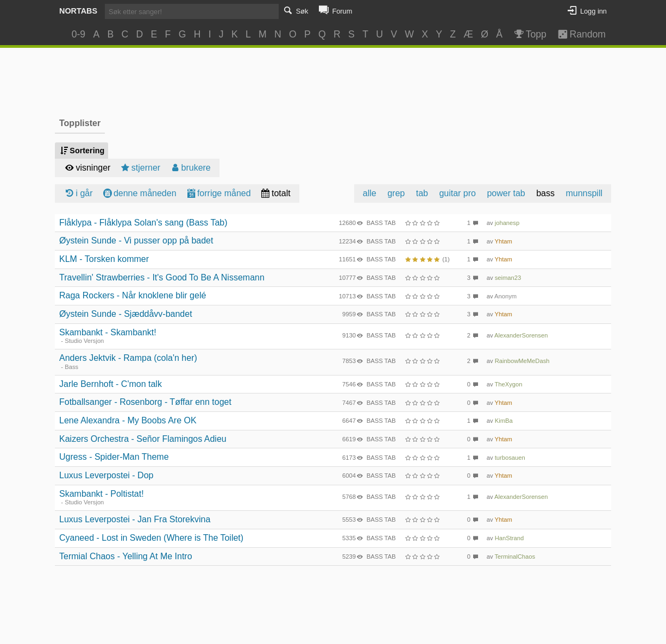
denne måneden (139, 193)
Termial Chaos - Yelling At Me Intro (126, 556)
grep (396, 193)
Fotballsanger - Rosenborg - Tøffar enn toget (145, 402)
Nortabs (78, 11)
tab (422, 193)
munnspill (584, 193)
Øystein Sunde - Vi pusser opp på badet (136, 240)
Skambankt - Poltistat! (102, 494)
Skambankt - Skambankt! (108, 332)
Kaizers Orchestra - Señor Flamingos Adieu (143, 439)
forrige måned (218, 193)
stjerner (140, 168)
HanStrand (510, 538)
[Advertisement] (333, 81)
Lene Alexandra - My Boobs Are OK (128, 420)
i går (78, 193)
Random (577, 34)
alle (370, 193)
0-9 (78, 34)
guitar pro (457, 193)
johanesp (507, 223)
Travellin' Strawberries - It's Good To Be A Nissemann (162, 277)
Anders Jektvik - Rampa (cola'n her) (128, 358)
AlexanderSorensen (521, 335)
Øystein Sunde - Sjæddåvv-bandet (126, 314)
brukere (190, 168)
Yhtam (504, 241)
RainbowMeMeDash (522, 361)
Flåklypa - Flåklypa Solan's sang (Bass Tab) (143, 223)
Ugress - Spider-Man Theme (114, 457)
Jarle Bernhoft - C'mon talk (111, 384)
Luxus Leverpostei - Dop (106, 475)
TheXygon (509, 384)
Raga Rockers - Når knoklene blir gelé (133, 295)
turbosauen (510, 458)
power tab (506, 193)
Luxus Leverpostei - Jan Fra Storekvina (135, 519)
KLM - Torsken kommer (104, 259)
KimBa (504, 421)
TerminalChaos (515, 557)
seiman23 (508, 278)
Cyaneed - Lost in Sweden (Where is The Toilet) (151, 538)
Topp (529, 34)
